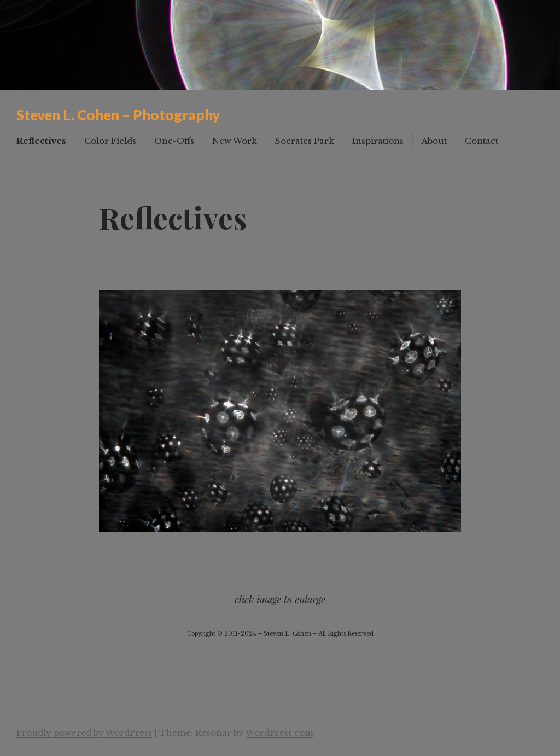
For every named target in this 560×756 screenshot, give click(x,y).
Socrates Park (305, 141)
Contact (482, 141)
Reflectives (41, 141)
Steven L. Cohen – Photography (118, 115)
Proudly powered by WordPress (84, 733)
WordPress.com (279, 733)
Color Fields (110, 141)
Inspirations (378, 141)
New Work (235, 141)
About (434, 141)
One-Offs (174, 141)
